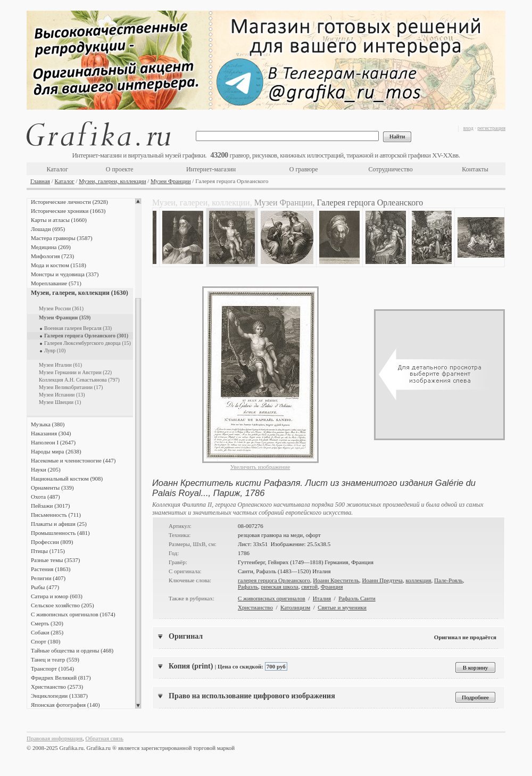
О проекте (120, 169)
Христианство (255, 607)
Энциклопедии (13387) (59, 696)
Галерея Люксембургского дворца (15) (88, 343)
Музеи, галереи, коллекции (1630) (80, 293)
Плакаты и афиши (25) (59, 524)
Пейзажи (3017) (51, 506)
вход (468, 128)
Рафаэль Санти (357, 598)
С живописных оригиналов (272, 598)
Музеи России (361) (61, 308)
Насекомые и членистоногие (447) (73, 460)
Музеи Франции (171, 181)
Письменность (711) (56, 515)
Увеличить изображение (260, 467)
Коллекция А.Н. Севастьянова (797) (79, 380)
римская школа (280, 587)
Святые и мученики (342, 607)
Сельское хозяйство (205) (63, 605)
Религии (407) (48, 578)
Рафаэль (248, 587)
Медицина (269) (51, 247)
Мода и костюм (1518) (59, 265)
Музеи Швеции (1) (60, 402)
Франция (332, 587)
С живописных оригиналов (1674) (73, 614)
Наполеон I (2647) (53, 442)
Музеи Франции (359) (65, 317)
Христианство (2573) (57, 687)
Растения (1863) (51, 569)
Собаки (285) (47, 632)
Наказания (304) (51, 433)
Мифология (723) (52, 256)
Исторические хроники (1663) (68, 211)
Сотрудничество (391, 169)
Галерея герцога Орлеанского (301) (86, 336)
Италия (322, 598)
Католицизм (295, 607)
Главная (40, 181)
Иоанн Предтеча (382, 580)
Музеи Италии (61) (60, 365)
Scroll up (138, 201)
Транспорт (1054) (52, 668)
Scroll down (138, 706)
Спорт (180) (45, 641)
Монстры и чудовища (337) (65, 274)
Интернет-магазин (211, 169)
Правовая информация (55, 738)
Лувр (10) (55, 350)
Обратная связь (105, 738)
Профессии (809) (52, 542)
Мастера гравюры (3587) (62, 238)
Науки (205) (46, 469)
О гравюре (304, 169)
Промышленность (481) (60, 533)
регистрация (491, 128)
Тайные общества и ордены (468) (72, 650)
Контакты (475, 169)
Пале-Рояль (448, 580)
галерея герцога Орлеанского (274, 580)
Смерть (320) (47, 623)
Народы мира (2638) (56, 451)
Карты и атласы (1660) (59, 220)
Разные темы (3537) (55, 560)
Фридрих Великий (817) (61, 678)
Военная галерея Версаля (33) (78, 328)
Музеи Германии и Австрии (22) (75, 372)
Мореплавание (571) (56, 283)
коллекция (418, 580)
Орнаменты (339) (52, 488)
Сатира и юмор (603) (57, 596)
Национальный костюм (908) (67, 478)
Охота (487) (45, 497)
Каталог (57, 169)
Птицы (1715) (48, 551)
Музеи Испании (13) (62, 395)
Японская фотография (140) (65, 705)
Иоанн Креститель (336, 580)
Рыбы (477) (45, 587)
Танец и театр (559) (55, 659)
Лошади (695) (48, 229)
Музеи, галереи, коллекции (112, 181)
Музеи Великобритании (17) (71, 387)
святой (309, 587)
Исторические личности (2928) (69, 202)
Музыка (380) (48, 424)
